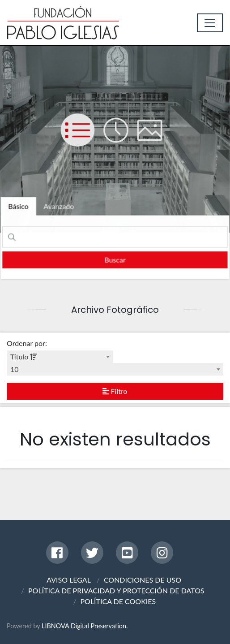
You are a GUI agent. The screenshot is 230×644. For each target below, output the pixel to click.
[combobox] (60, 357)
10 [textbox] (15, 369)
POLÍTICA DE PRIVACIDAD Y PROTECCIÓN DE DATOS (116, 590)
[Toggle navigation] (210, 23)
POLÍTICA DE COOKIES (118, 601)
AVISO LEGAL (69, 580)
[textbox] (60, 357)
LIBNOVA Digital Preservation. (85, 626)
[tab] (20, 207)
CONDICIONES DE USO (143, 580)
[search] (115, 260)
